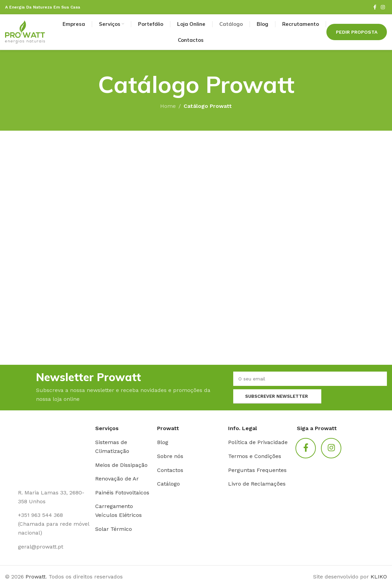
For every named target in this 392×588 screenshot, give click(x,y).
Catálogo (168, 484)
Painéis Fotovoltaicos (122, 493)
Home (168, 106)
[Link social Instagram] (383, 7)
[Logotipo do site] (25, 31)
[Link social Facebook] (375, 7)
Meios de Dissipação (121, 465)
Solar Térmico (114, 529)
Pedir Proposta (357, 32)
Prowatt (36, 577)
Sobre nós (170, 456)
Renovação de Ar (117, 479)
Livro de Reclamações (257, 484)
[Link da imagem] (48, 452)
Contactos (170, 470)
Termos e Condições (255, 456)
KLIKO (379, 577)
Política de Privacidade (258, 442)
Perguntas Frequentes (257, 470)
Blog (163, 442)
